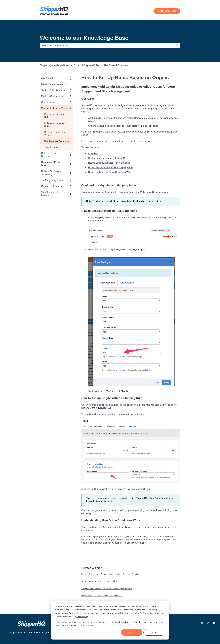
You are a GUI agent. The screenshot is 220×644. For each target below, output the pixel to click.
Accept (132, 632)
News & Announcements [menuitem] (53, 84)
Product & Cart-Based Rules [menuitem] (55, 116)
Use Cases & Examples (116, 65)
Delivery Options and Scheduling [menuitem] (52, 173)
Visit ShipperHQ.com (167, 11)
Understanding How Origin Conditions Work (110, 172)
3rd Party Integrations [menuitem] (52, 180)
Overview (93, 153)
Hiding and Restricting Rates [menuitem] (55, 125)
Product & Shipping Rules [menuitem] (54, 108)
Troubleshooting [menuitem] (52, 147)
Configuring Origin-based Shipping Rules (109, 158)
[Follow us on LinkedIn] (214, 623)
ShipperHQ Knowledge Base (54, 65)
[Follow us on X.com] (202, 623)
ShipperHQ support (113, 543)
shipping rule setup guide (104, 132)
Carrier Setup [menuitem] (48, 102)
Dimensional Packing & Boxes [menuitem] (53, 164)
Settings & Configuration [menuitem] (53, 90)
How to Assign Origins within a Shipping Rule (111, 167)
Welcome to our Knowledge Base (84, 38)
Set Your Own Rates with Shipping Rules (99, 581)
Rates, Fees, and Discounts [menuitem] (50, 155)
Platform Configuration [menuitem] (52, 96)
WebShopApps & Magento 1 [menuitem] (50, 194)
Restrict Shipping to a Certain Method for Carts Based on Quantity (110, 574)
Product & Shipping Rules (86, 65)
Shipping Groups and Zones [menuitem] (55, 134)
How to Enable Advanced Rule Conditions (109, 163)
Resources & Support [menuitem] (52, 186)
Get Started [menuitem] (47, 78)
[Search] (177, 46)
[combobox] (107, 46)
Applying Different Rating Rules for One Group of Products (107, 589)
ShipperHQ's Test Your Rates (151, 498)
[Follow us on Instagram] (208, 623)
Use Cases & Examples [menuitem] (57, 141)
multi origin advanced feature (128, 105)
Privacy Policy (82, 616)
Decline (154, 632)
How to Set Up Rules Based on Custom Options (102, 596)
